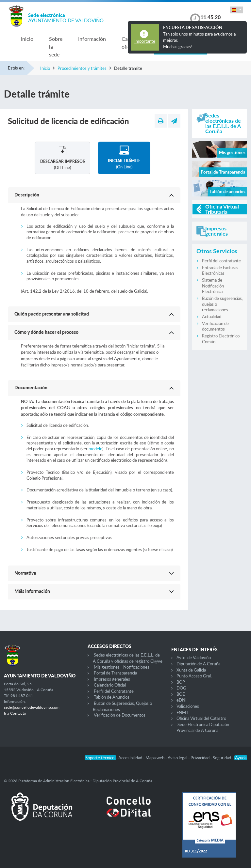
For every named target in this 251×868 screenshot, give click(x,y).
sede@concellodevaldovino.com (32, 707)
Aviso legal (178, 758)
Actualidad (212, 317)
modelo (95, 449)
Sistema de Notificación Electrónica (213, 286)
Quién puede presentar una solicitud (52, 314)
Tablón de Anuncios (112, 697)
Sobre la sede (56, 46)
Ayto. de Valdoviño (194, 658)
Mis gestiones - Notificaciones (122, 667)
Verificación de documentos (215, 326)
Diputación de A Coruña (198, 664)
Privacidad (201, 758)
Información (92, 39)
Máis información (32, 591)
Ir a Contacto (15, 713)
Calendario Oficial (110, 685)
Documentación (31, 387)
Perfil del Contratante (114, 691)
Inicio (27, 39)
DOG (181, 688)
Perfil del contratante (221, 261)
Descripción (27, 195)
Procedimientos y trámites (82, 68)
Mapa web (155, 758)
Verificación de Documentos (120, 715)
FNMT (183, 712)
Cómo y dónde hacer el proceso (46, 332)
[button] (237, 10)
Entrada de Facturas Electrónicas (220, 271)
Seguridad (222, 758)
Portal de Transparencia (115, 673)
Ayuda (241, 758)
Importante (145, 41)
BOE (181, 694)
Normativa (25, 573)
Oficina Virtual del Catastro (201, 718)
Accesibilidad (131, 758)
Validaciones (188, 706)
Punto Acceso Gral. (194, 676)
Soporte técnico (100, 758)
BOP (181, 682)
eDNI (182, 700)
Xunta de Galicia (191, 670)
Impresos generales (112, 679)
